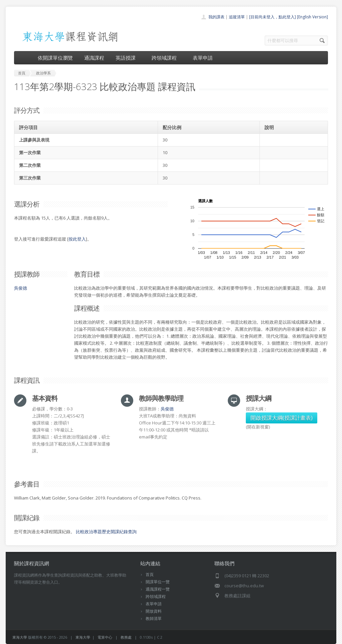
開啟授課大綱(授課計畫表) (282, 418)
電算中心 (105, 637)
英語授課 (128, 58)
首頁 (150, 574)
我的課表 (216, 17)
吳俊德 (21, 288)
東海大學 (20, 637)
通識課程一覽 (158, 589)
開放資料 (154, 611)
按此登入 (77, 239)
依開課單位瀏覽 (55, 58)
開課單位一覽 (158, 582)
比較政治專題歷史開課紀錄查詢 (106, 532)
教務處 (126, 637)
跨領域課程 (166, 58)
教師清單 (154, 618)
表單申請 (203, 58)
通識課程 (94, 58)
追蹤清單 (237, 17)
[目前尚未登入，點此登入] (273, 17)
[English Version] (312, 17)
